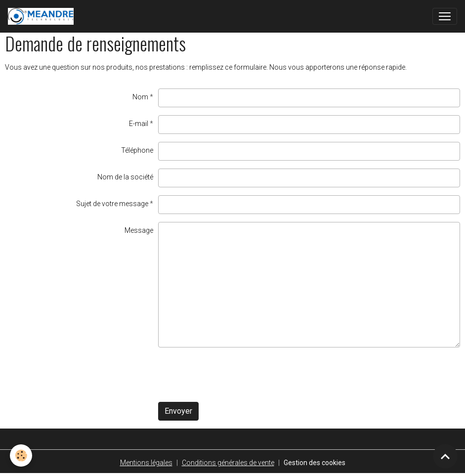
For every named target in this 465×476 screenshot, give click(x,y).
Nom (140, 97)
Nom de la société (125, 177)
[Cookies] (21, 455)
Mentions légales (146, 463)
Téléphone (137, 150)
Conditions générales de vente (228, 463)
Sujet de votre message (112, 204)
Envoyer (178, 411)
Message (139, 230)
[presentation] (233, 375)
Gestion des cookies (315, 463)
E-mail (139, 124)
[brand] (43, 16)
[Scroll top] (445, 456)
